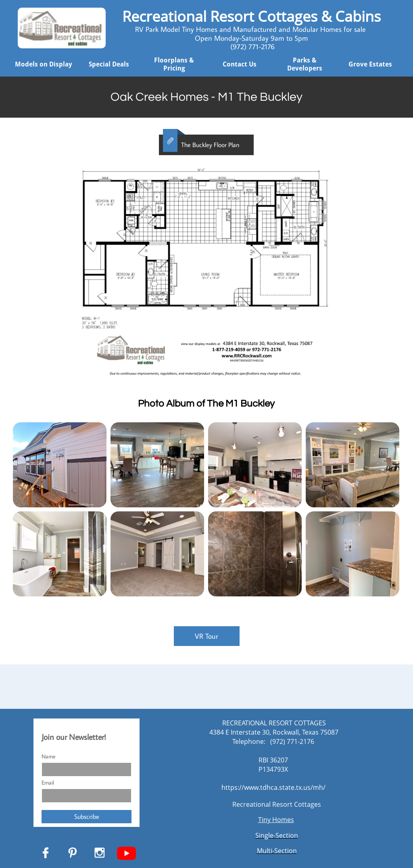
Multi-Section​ (277, 851)
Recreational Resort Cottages (277, 804)
